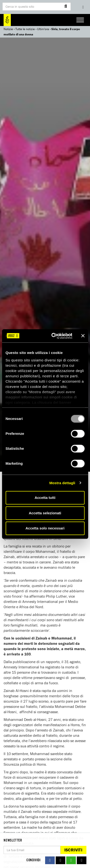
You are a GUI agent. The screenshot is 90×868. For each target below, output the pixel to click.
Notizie (8, 29)
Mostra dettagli (62, 483)
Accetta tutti (45, 498)
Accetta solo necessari (45, 528)
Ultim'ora (43, 29)
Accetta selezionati (45, 513)
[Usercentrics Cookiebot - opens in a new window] (54, 336)
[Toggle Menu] (80, 20)
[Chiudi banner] (83, 336)
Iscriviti (73, 850)
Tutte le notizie (25, 29)
